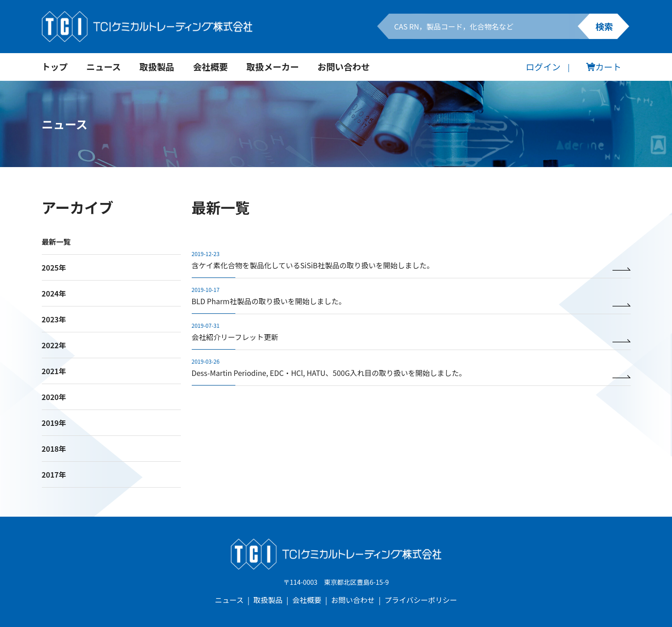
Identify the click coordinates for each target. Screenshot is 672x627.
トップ (55, 67)
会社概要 (211, 67)
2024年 (54, 293)
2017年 (54, 474)
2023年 (54, 319)
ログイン (543, 67)
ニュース (104, 67)
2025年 (54, 267)
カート (604, 67)
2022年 (54, 345)
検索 (604, 26)
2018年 (54, 449)
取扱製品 (157, 67)
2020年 (54, 397)
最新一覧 (56, 242)
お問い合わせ (344, 67)
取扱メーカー (273, 67)
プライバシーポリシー (421, 600)
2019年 (54, 423)
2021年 (54, 371)
